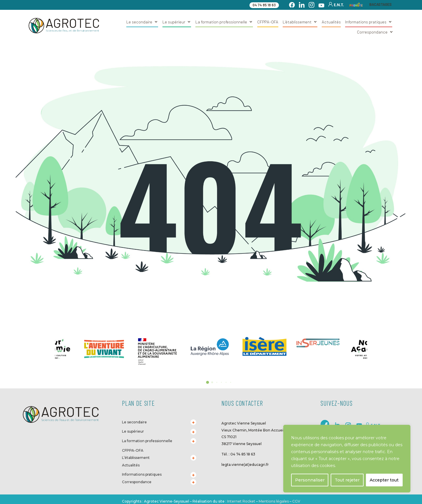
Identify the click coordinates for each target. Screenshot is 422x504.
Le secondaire (139, 22)
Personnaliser (310, 480)
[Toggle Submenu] (193, 422)
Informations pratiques (366, 22)
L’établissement (297, 22)
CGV (296, 501)
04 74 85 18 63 (264, 5)
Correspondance (372, 32)
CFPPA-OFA (268, 22)
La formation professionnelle (221, 22)
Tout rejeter (347, 480)
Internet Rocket (241, 501)
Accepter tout (384, 480)
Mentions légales (274, 501)
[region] (347, 459)
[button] (208, 382)
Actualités (331, 22)
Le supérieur (174, 22)
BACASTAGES (381, 4)
